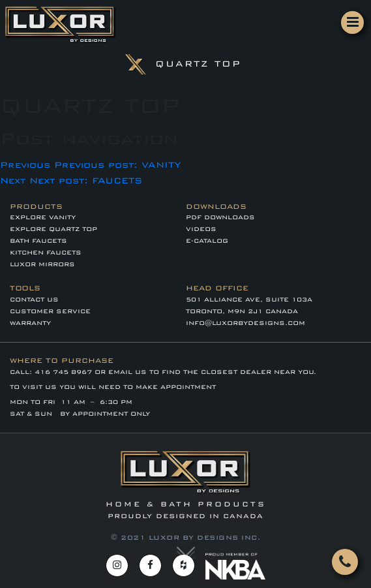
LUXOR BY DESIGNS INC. (205, 538)
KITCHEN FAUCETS (46, 253)
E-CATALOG (207, 241)
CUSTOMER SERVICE (50, 311)
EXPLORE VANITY (43, 217)
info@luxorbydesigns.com (245, 323)
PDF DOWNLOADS (220, 217)
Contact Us (34, 300)
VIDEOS (201, 229)
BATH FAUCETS (38, 241)
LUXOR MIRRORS (42, 264)
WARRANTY (30, 323)
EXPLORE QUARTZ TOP (53, 229)
